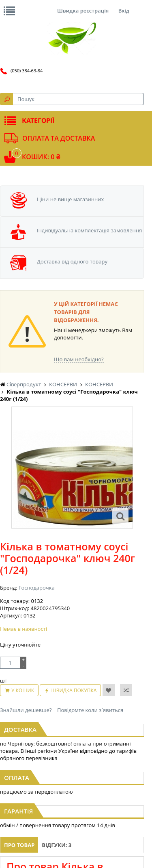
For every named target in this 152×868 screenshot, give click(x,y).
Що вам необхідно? (79, 359)
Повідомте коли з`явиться (90, 710)
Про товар (19, 845)
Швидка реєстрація (83, 11)
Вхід (124, 11)
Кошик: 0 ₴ (41, 157)
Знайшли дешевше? (26, 710)
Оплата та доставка (59, 138)
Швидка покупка (74, 690)
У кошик (23, 690)
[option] (72, 468)
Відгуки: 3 (57, 845)
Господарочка (37, 588)
